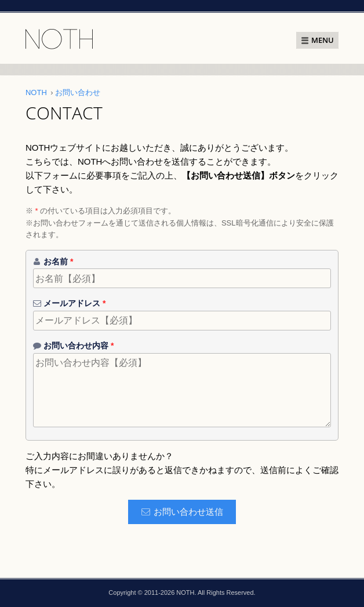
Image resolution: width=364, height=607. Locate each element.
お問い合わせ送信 (188, 512)
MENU (323, 40)
